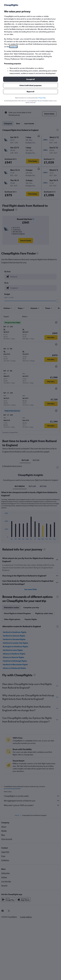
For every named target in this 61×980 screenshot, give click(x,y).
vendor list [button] (13, 47)
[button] (30, 79)
